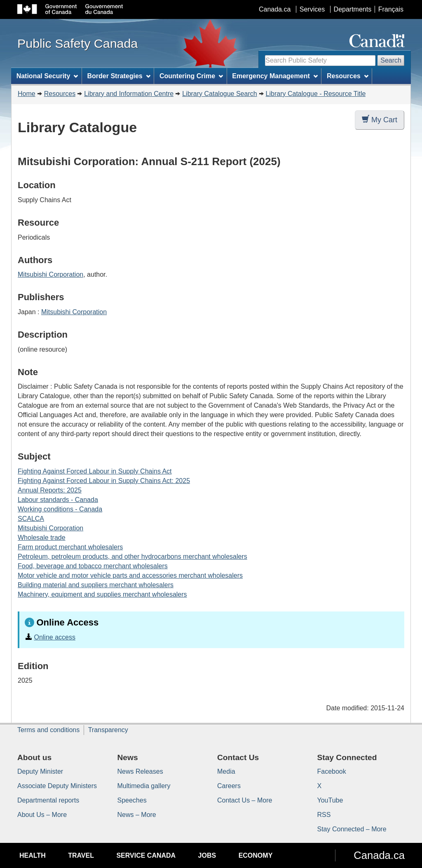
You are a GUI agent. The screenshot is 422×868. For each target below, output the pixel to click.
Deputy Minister (40, 771)
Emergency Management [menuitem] (275, 76)
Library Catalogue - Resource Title (316, 94)
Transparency (108, 730)
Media (226, 771)
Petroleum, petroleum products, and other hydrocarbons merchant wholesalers (132, 556)
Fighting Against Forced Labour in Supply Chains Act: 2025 (104, 481)
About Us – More (42, 815)
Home (27, 94)
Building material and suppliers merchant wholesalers (96, 585)
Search (391, 60)
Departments (353, 9)
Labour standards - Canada (58, 500)
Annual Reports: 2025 (50, 490)
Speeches (132, 800)
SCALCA (31, 519)
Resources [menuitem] (348, 76)
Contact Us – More (245, 800)
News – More (137, 815)
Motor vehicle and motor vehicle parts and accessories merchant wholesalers (130, 575)
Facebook (332, 771)
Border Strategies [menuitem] (119, 76)
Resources (60, 94)
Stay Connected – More (352, 829)
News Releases (140, 771)
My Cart (380, 120)
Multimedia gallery (144, 786)
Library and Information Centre (129, 94)
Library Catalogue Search (219, 94)
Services (312, 9)
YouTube (330, 800)
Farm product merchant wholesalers (70, 547)
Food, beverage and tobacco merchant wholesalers (93, 566)
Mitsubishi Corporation (50, 274)
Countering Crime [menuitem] (191, 76)
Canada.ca (275, 9)
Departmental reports (48, 800)
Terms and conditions (48, 730)
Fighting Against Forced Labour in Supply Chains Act (95, 471)
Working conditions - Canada (60, 509)
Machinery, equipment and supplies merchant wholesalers (102, 594)
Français (391, 9)
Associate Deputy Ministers (57, 786)
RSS (324, 815)
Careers (229, 786)
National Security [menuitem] (47, 76)
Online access (55, 637)
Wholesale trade (42, 538)
